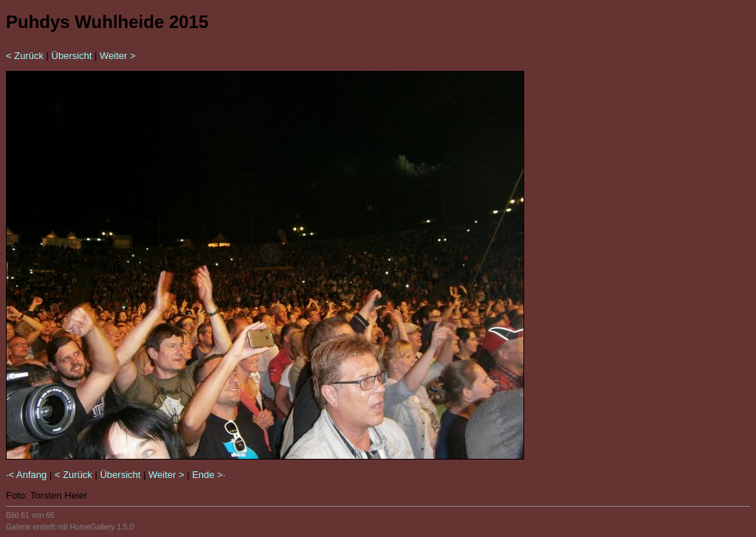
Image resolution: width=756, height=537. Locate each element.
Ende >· (209, 475)
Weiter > (118, 56)
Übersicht (72, 56)
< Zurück (25, 56)
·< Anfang (26, 475)
